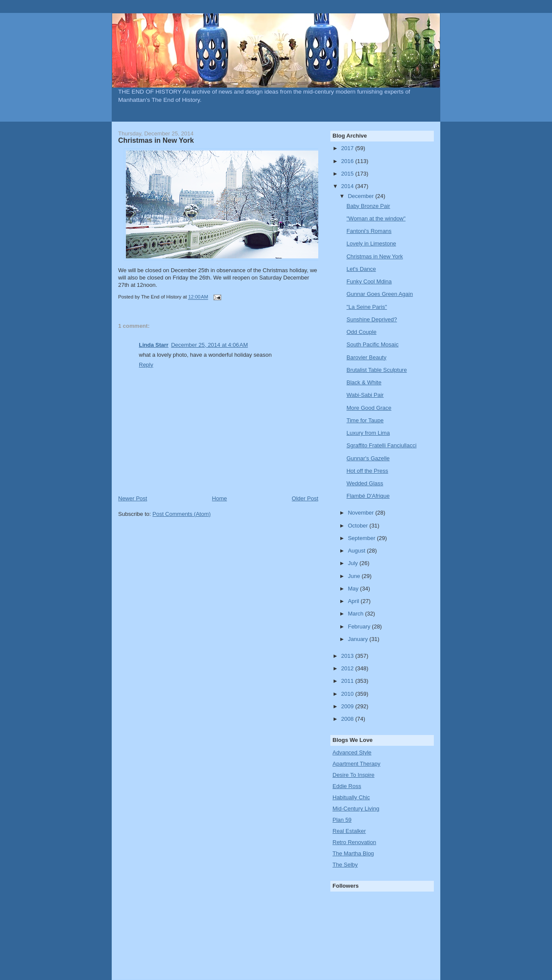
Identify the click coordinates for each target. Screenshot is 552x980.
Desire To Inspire (353, 775)
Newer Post (133, 498)
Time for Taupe (365, 420)
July (354, 563)
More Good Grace (369, 408)
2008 (348, 719)
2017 (348, 148)
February (360, 627)
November (362, 513)
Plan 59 (342, 820)
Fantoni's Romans (369, 231)
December (362, 196)
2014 (348, 186)
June (355, 576)
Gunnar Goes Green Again (379, 294)
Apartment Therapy (356, 764)
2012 (348, 668)
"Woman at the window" (376, 218)
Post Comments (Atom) (182, 514)
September (362, 538)
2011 (348, 681)
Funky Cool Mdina (369, 281)
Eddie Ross (347, 786)
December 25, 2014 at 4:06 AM (210, 345)
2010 (348, 694)
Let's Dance (361, 269)
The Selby (345, 865)
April (354, 601)
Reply (146, 365)
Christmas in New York (375, 256)
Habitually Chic (351, 797)
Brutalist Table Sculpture (376, 370)
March (357, 614)
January (359, 639)
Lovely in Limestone (371, 243)
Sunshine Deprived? (372, 319)
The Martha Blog (353, 853)
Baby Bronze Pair (368, 206)
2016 (348, 161)
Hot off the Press (367, 471)
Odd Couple (361, 332)
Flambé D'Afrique (368, 496)
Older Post (305, 498)
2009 (348, 706)
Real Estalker (349, 831)
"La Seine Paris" (367, 307)
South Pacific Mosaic (372, 344)
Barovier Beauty (366, 357)
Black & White (364, 382)
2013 (348, 656)
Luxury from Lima (368, 433)
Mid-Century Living (356, 809)
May (354, 589)
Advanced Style (352, 752)
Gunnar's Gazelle (368, 458)
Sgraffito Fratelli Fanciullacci (381, 445)
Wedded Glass (365, 483)
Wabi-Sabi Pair (365, 395)
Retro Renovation (354, 842)
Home (220, 498)
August (358, 551)
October (359, 526)
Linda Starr (154, 345)
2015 (348, 174)
